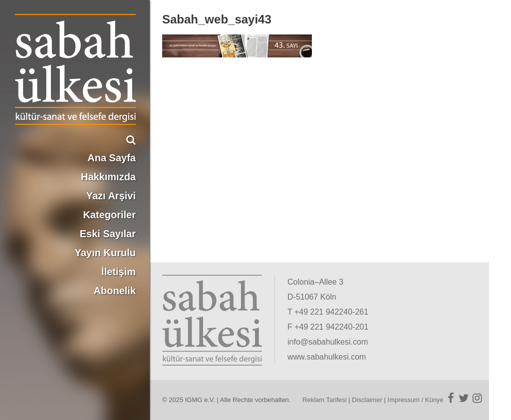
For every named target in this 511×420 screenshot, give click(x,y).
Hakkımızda (108, 177)
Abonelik (115, 291)
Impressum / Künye (416, 400)
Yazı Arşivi (111, 196)
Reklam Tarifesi (325, 400)
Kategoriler (109, 215)
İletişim (119, 272)
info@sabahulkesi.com (328, 342)
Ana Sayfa (112, 158)
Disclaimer (367, 400)
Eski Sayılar (108, 234)
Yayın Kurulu (105, 253)
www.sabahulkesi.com (327, 357)
